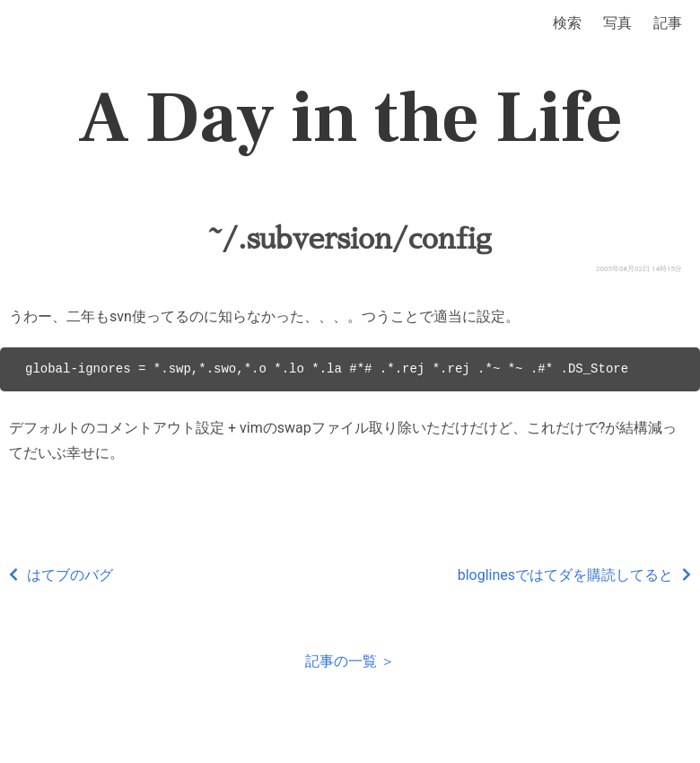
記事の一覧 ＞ (350, 661)
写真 (617, 23)
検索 (567, 23)
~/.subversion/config (350, 239)
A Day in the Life (350, 118)
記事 (668, 23)
